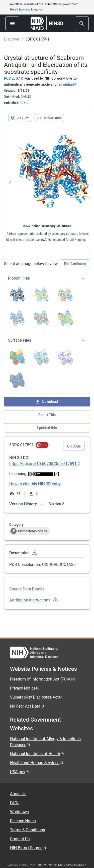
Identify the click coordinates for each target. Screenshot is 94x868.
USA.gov (20, 772)
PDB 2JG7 (14, 78)
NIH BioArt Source (28, 848)
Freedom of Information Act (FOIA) (43, 679)
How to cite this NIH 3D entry (35, 484)
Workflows (19, 812)
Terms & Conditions (28, 830)
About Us (18, 794)
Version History (26, 504)
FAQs (15, 803)
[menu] (12, 23)
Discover (12, 39)
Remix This (47, 415)
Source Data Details (27, 589)
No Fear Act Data (27, 706)
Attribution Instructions (30, 600)
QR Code (74, 446)
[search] (82, 23)
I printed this (47, 428)
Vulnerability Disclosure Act (36, 697)
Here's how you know (26, 10)
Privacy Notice (25, 688)
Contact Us (20, 839)
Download (46, 402)
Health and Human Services (37, 763)
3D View (19, 118)
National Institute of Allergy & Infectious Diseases (45, 742)
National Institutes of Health (37, 754)
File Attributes (75, 264)
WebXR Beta (49, 118)
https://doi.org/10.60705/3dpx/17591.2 (44, 464)
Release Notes (23, 821)
